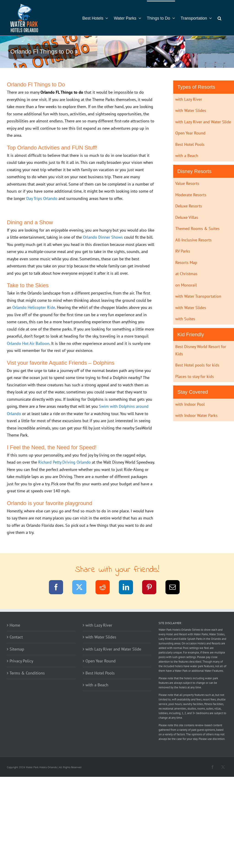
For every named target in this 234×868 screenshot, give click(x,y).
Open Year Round (190, 133)
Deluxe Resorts (189, 206)
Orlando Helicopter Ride (34, 307)
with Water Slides (191, 110)
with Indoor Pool (190, 404)
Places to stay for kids (195, 376)
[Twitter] (82, 588)
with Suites (185, 319)
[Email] (175, 588)
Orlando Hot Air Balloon (28, 343)
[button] (219, 18)
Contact (16, 637)
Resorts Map (186, 262)
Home (15, 625)
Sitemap (17, 649)
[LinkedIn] (129, 588)
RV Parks (183, 251)
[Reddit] (105, 588)
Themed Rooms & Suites (197, 229)
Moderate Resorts (191, 195)
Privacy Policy (21, 661)
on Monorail (186, 285)
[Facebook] (59, 588)
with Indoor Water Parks (196, 415)
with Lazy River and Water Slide (203, 122)
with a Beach (187, 156)
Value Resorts (187, 183)
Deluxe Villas (187, 217)
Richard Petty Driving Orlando (64, 462)
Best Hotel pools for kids (197, 365)
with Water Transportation (198, 296)
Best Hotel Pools (190, 144)
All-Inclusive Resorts (193, 240)
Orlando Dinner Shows (103, 237)
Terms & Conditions (27, 673)
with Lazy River (189, 99)
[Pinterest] (152, 588)
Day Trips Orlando (42, 198)
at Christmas (186, 274)
